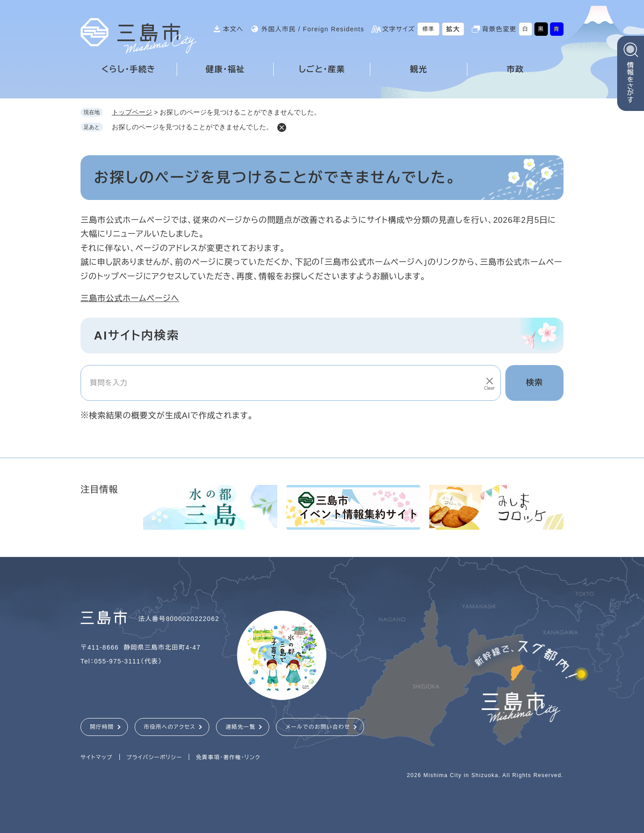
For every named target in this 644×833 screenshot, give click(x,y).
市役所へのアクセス (170, 727)
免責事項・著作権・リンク (228, 757)
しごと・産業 (322, 69)
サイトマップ (97, 757)
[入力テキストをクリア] (489, 383)
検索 (534, 382)
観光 (419, 69)
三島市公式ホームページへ (130, 298)
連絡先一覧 (240, 727)
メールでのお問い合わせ (318, 727)
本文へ (233, 29)
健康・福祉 (225, 69)
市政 (515, 69)
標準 (429, 29)
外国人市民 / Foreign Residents (313, 29)
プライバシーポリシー (155, 757)
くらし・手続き (129, 69)
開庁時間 (102, 727)
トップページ (132, 112)
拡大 (453, 29)
